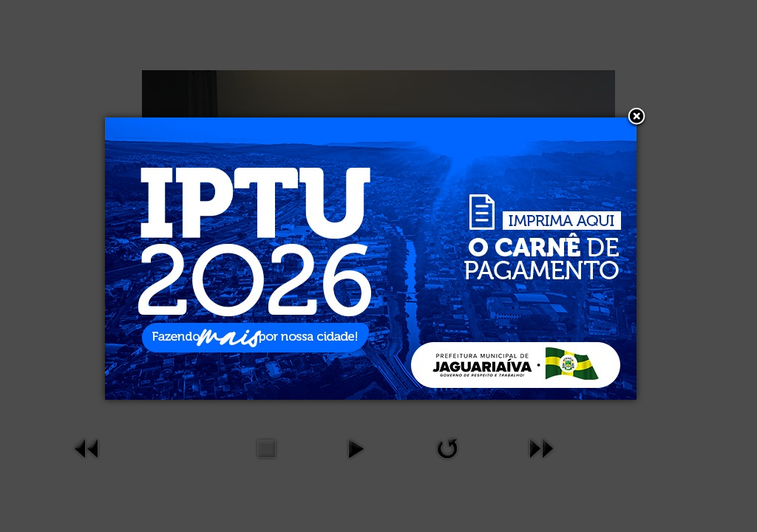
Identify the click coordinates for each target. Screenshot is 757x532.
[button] (637, 117)
